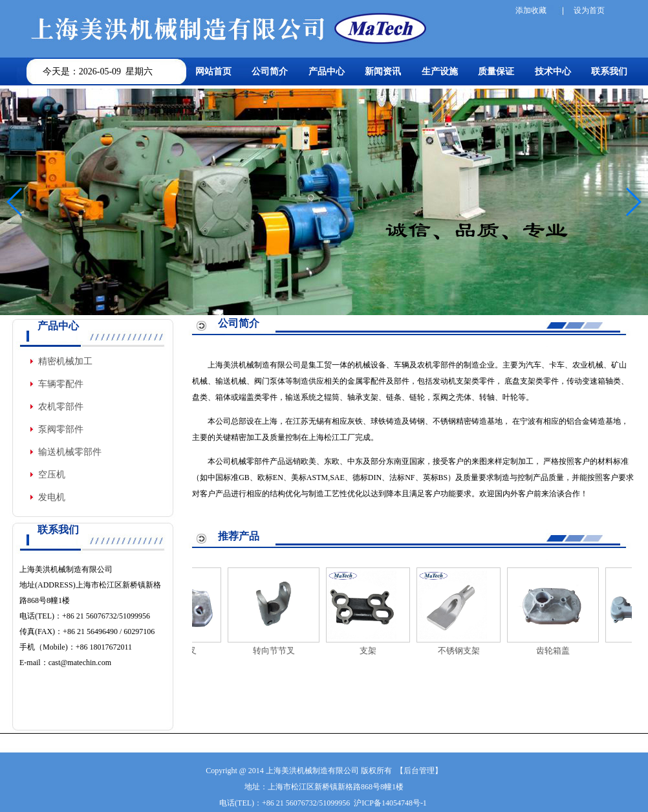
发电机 (52, 497)
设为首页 (589, 10)
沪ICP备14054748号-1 (390, 803)
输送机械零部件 (70, 452)
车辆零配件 (61, 384)
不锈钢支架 (464, 651)
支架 (373, 651)
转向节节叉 (279, 651)
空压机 (52, 475)
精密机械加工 (65, 361)
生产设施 (440, 71)
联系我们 (609, 71)
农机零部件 (61, 407)
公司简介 (270, 71)
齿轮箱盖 (558, 651)
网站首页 (213, 71)
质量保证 (496, 71)
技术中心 (553, 71)
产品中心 (327, 71)
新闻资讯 (383, 71)
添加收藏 (531, 10)
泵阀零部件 (61, 429)
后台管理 (419, 771)
